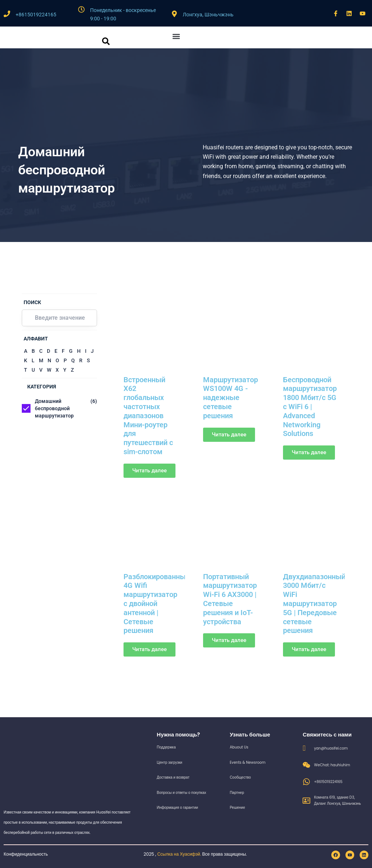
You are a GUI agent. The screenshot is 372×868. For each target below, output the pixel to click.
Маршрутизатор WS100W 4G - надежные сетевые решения (231, 397)
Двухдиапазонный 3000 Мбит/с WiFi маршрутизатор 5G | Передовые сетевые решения (314, 600)
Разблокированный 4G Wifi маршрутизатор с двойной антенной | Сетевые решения (157, 600)
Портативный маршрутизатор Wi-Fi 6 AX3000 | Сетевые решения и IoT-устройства (230, 596)
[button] (176, 36)
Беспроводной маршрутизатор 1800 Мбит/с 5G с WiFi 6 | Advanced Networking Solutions (310, 406)
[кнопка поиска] (106, 41)
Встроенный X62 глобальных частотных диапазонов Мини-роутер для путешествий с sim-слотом (148, 415)
